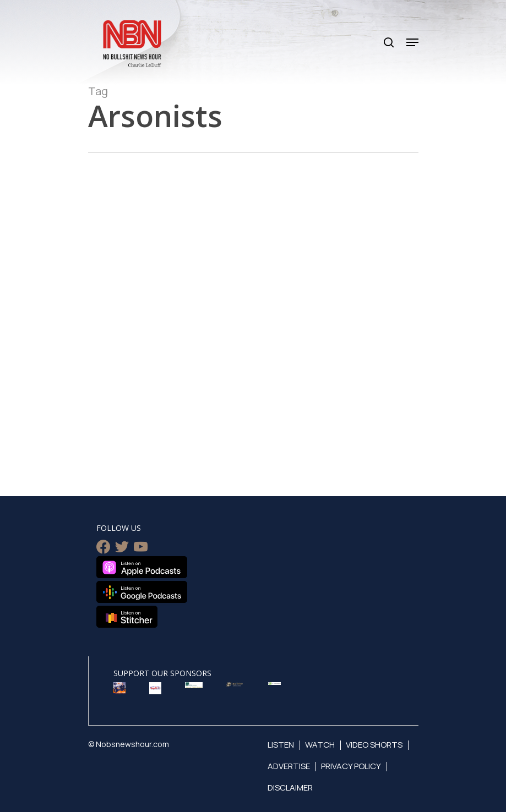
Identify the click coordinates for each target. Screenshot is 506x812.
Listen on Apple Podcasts (142, 567)
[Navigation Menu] (412, 42)
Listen (281, 745)
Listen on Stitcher (127, 617)
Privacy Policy (351, 766)
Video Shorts (374, 745)
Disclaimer (290, 788)
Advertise (289, 766)
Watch (320, 745)
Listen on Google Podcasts (142, 592)
